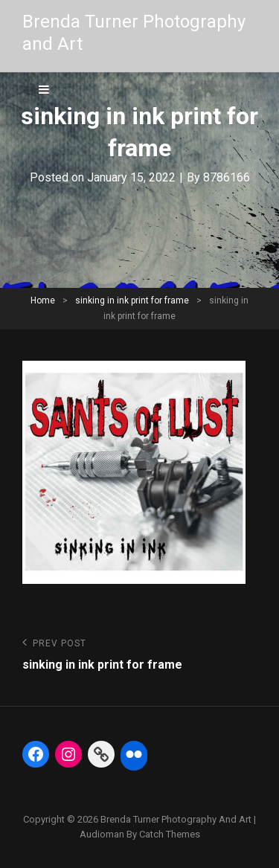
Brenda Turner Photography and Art (176, 819)
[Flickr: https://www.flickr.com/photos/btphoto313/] (134, 754)
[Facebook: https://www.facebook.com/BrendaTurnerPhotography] (36, 754)
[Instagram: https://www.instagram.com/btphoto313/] (68, 754)
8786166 (227, 177)
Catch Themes (170, 834)
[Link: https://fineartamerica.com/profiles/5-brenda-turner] (101, 754)
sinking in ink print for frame (132, 300)
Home (43, 300)
